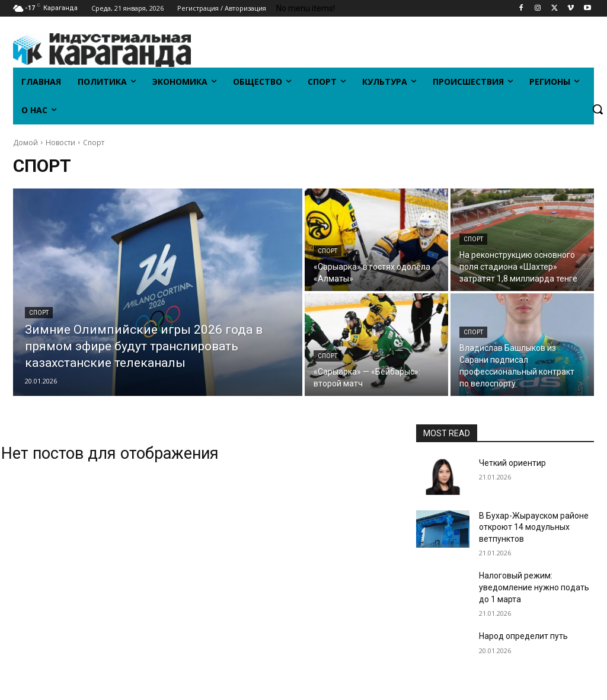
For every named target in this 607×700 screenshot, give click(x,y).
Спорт (39, 313)
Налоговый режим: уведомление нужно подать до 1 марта (534, 587)
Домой (25, 143)
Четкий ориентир (512, 463)
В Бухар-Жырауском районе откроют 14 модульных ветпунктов (534, 527)
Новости (60, 143)
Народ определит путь (523, 636)
